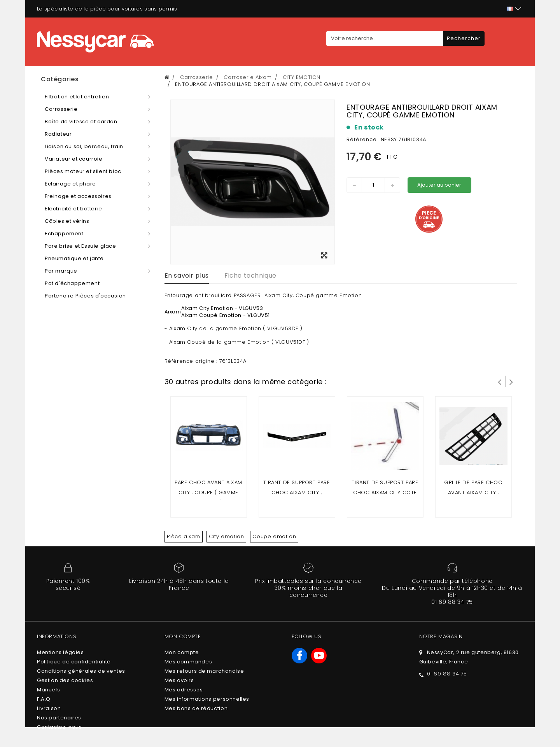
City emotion (226, 536)
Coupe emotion (274, 536)
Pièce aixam (184, 536)
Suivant (511, 381)
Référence (362, 139)
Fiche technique (250, 276)
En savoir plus (187, 276)
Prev (500, 381)
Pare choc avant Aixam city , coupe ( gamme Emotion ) (208, 492)
